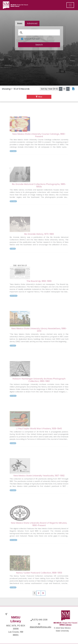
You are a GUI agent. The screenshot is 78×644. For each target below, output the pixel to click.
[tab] (32, 24)
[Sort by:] (61, 89)
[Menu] (70, 5)
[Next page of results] (43, 593)
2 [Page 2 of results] (39, 593)
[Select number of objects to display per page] (68, 89)
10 (64, 89)
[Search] (39, 32)
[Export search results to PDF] (73, 89)
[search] (39, 45)
